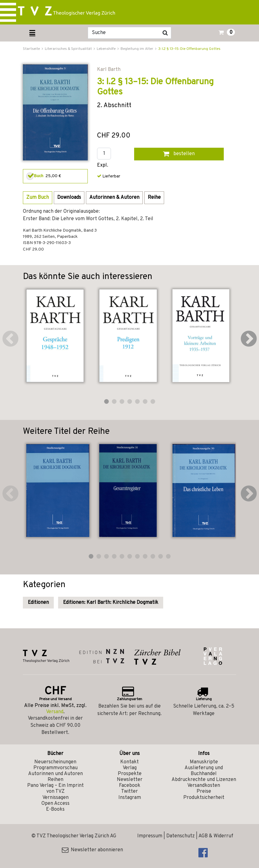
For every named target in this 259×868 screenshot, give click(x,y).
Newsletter (130, 780)
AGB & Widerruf (216, 836)
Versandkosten (204, 786)
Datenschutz (180, 836)
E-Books (55, 809)
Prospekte (130, 774)
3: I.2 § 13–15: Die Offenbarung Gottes (189, 49)
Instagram (130, 798)
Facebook (130, 786)
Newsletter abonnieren (92, 850)
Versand (55, 712)
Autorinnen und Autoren (55, 774)
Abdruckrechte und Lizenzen (204, 780)
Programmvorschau (55, 768)
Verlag (130, 768)
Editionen (38, 603)
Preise (204, 792)
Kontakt (129, 762)
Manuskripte (204, 762)
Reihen (55, 780)
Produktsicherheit (204, 798)
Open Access (55, 804)
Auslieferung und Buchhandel (204, 771)
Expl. (103, 166)
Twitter (129, 792)
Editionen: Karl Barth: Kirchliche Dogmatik (111, 603)
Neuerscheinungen (55, 762)
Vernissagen (55, 798)
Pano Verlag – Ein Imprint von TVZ (55, 789)
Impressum (150, 836)
